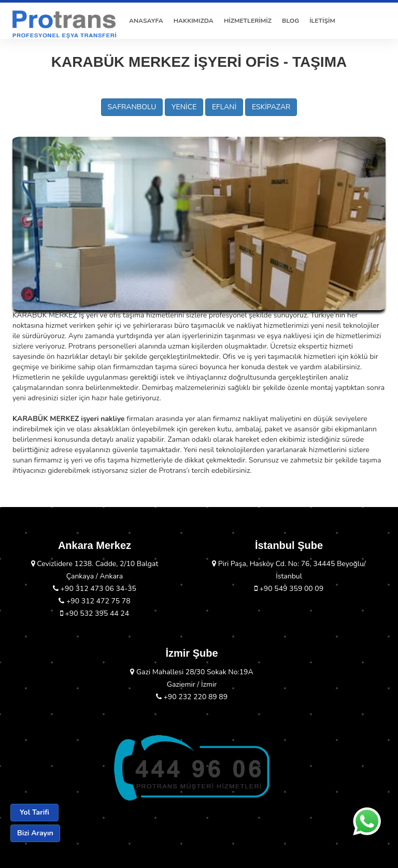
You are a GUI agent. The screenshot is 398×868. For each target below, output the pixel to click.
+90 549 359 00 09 (289, 589)
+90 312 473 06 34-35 (95, 589)
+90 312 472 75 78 (94, 601)
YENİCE (184, 107)
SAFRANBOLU (132, 107)
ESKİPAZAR (271, 107)
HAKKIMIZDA (194, 21)
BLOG (290, 21)
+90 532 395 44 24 (95, 613)
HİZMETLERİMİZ (248, 21)
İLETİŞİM (322, 21)
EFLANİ (224, 107)
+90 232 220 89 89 (192, 697)
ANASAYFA (146, 21)
